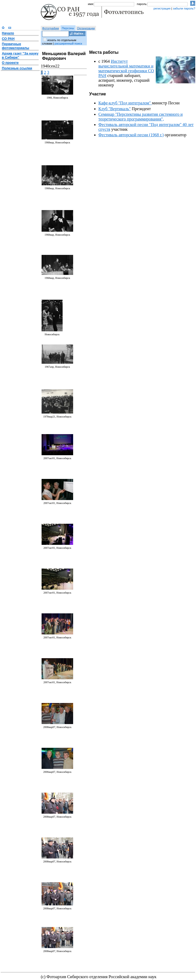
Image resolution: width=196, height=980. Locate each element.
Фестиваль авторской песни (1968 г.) (131, 135)
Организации (86, 28)
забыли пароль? (184, 8)
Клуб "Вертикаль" (115, 109)
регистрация (162, 8)
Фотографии (51, 28)
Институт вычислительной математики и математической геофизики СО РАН (126, 68)
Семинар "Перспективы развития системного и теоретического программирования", (140, 117)
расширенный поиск (68, 43)
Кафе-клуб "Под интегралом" (125, 103)
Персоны (68, 28)
